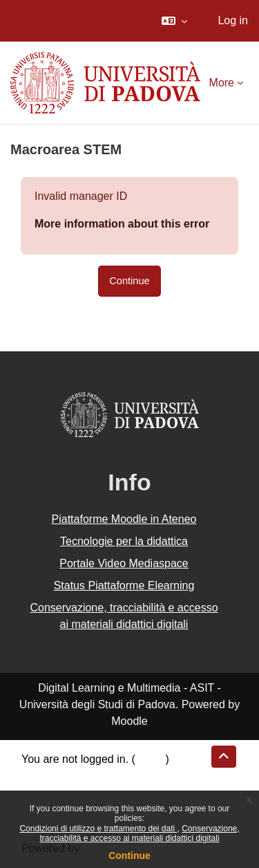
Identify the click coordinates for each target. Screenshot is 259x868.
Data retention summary (80, 776)
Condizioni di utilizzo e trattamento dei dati (98, 829)
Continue (129, 856)
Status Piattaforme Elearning (124, 585)
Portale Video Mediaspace (124, 563)
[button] (174, 21)
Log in (233, 20)
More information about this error (122, 224)
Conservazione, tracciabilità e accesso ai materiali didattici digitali (139, 833)
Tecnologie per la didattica (124, 541)
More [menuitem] (222, 83)
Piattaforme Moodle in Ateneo (124, 519)
